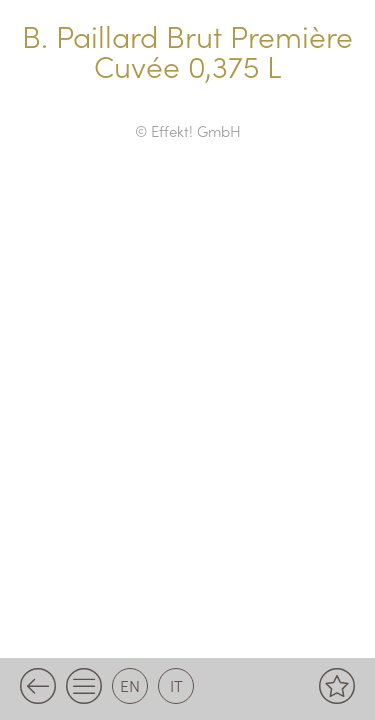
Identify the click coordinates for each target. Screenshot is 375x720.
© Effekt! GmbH (188, 130)
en (130, 685)
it (176, 685)
